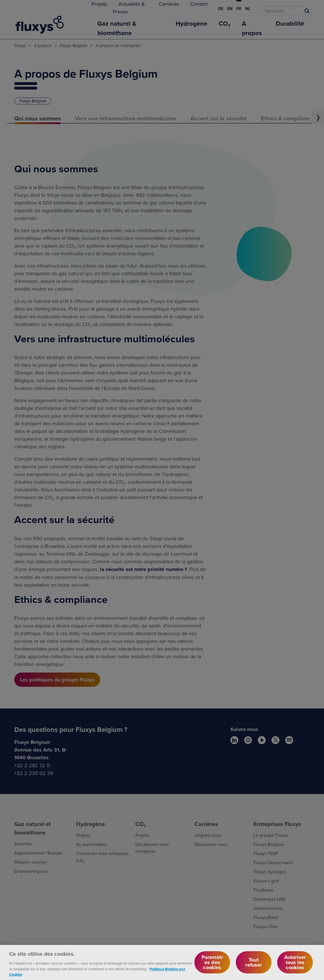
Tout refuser (253, 968)
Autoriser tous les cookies (295, 968)
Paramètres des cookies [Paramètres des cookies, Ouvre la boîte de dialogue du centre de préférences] (212, 968)
